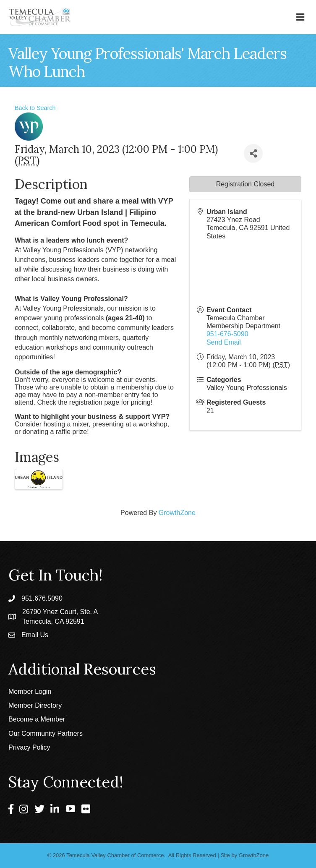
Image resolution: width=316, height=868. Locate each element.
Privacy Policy (29, 747)
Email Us (35, 635)
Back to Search (35, 108)
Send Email (224, 342)
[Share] (253, 153)
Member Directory (35, 705)
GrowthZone (177, 513)
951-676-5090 (227, 334)
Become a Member (37, 719)
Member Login (30, 692)
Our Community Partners (46, 733)
